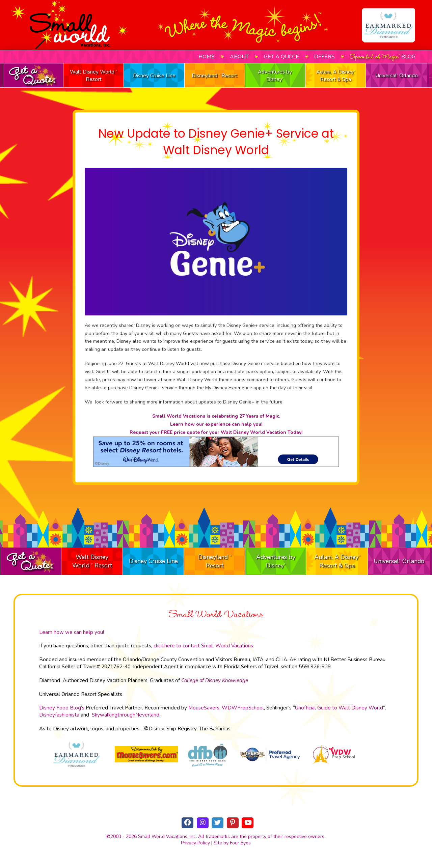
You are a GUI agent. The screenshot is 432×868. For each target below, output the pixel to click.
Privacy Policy (195, 843)
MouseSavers (204, 708)
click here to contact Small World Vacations (203, 646)
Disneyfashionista (59, 715)
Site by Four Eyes (232, 843)
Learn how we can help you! (72, 632)
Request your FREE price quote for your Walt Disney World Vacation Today (215, 432)
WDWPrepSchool (243, 708)
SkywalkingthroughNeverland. (126, 715)
